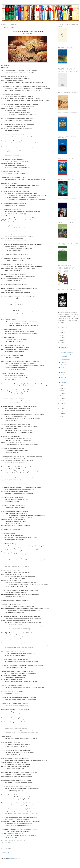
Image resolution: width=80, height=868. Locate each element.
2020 (61, 386)
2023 (61, 338)
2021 (61, 343)
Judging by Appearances (67, 352)
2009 (61, 414)
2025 (61, 333)
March (63, 377)
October (63, 350)
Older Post (52, 855)
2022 (61, 340)
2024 (61, 335)
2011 (61, 408)
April (63, 375)
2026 (61, 330)
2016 (61, 396)
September (64, 362)
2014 (61, 401)
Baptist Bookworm (40, 9)
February (64, 380)
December (64, 345)
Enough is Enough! (8, 27)
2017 (61, 393)
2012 (61, 406)
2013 (61, 403)
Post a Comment (5, 852)
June (62, 370)
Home (28, 855)
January (63, 383)
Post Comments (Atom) (14, 859)
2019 (61, 388)
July (62, 367)
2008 (61, 416)
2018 (61, 391)
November (64, 347)
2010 (61, 411)
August (63, 365)
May (62, 372)
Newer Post (4, 855)
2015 (61, 398)
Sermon (9, 842)
